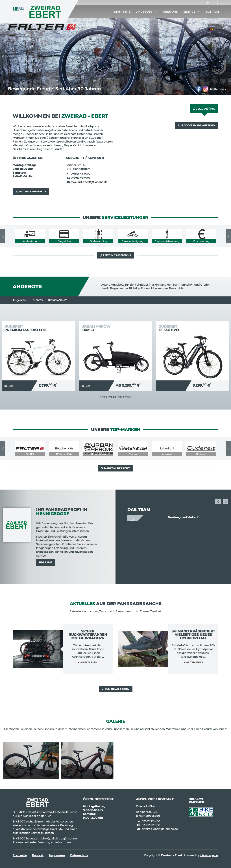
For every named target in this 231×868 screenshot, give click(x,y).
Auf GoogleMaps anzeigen (197, 125)
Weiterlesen (88, 662)
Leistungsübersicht (116, 255)
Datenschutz (79, 855)
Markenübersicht (115, 468)
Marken (19, 138)
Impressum (57, 855)
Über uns (170, 12)
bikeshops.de (209, 855)
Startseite (122, 12)
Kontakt (213, 12)
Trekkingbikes (58, 300)
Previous (3, 57)
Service (189, 12)
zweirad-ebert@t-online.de (89, 182)
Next (228, 57)
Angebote (144, 12)
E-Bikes (38, 300)
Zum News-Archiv (116, 689)
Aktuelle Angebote (31, 191)
